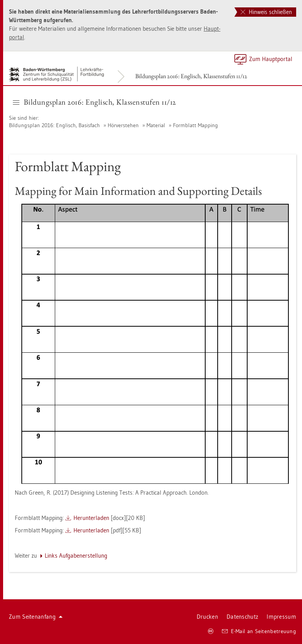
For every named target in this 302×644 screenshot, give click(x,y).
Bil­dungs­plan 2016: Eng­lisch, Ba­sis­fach (54, 125)
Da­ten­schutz (242, 617)
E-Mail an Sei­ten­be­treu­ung (259, 631)
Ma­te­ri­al (156, 125)
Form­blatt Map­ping (196, 125)
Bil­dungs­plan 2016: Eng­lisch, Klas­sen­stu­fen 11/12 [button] (94, 102)
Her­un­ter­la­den (91, 518)
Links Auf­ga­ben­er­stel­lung (76, 556)
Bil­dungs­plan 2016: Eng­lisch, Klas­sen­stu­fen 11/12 (191, 76)
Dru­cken (207, 617)
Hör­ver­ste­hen (123, 125)
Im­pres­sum (281, 617)
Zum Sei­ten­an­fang (36, 617)
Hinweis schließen (266, 12)
